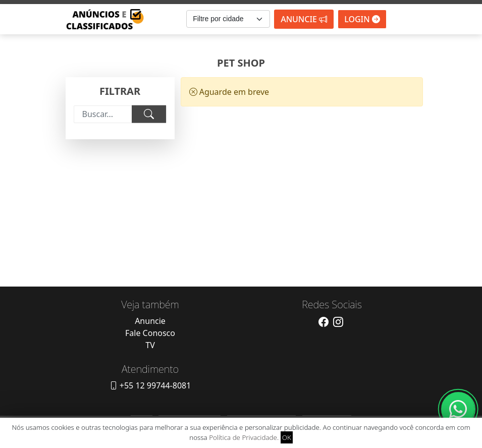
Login (362, 19)
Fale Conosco (150, 333)
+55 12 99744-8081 (150, 385)
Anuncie (304, 19)
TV (150, 345)
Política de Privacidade (243, 437)
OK (287, 437)
